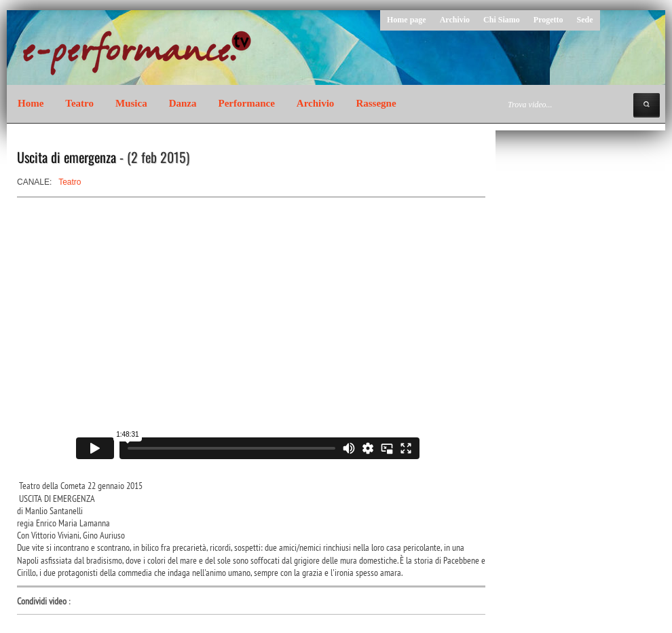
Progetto (548, 20)
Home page (407, 20)
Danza (183, 103)
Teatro (79, 103)
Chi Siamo (502, 20)
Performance (247, 103)
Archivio (455, 20)
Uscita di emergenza (67, 157)
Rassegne (376, 103)
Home (31, 103)
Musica (131, 103)
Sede (585, 20)
